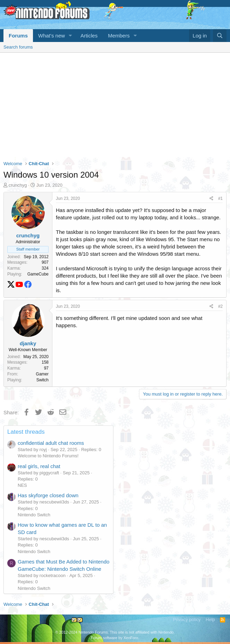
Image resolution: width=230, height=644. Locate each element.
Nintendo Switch (34, 515)
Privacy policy (187, 620)
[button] (70, 36)
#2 (220, 306)
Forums (18, 36)
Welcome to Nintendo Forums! (48, 456)
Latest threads (26, 432)
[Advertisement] (115, 105)
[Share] (211, 199)
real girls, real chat (39, 466)
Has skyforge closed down (48, 495)
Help (210, 620)
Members (119, 36)
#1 (220, 198)
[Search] (220, 36)
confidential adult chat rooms (51, 443)
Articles (89, 36)
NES (22, 485)
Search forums (18, 47)
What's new (52, 36)
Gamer (42, 374)
